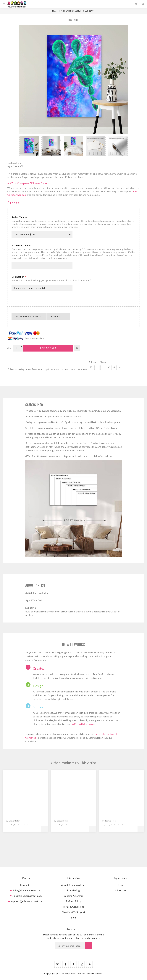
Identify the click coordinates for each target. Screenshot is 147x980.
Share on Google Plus (120, 367)
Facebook (97, 367)
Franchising (73, 890)
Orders (121, 885)
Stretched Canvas (21, 245)
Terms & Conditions (73, 907)
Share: (104, 362)
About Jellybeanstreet (73, 885)
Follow (92, 362)
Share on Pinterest (114, 367)
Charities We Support (73, 912)
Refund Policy (73, 901)
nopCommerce (80, 978)
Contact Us (26, 885)
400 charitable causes (84, 724)
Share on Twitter (108, 367)
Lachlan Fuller (15, 163)
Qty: (9, 348)
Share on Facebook (103, 367)
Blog (73, 918)
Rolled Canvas (19, 217)
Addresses (121, 890)
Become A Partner (73, 896)
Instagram (91, 367)
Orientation (18, 277)
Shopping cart (138, 3)
